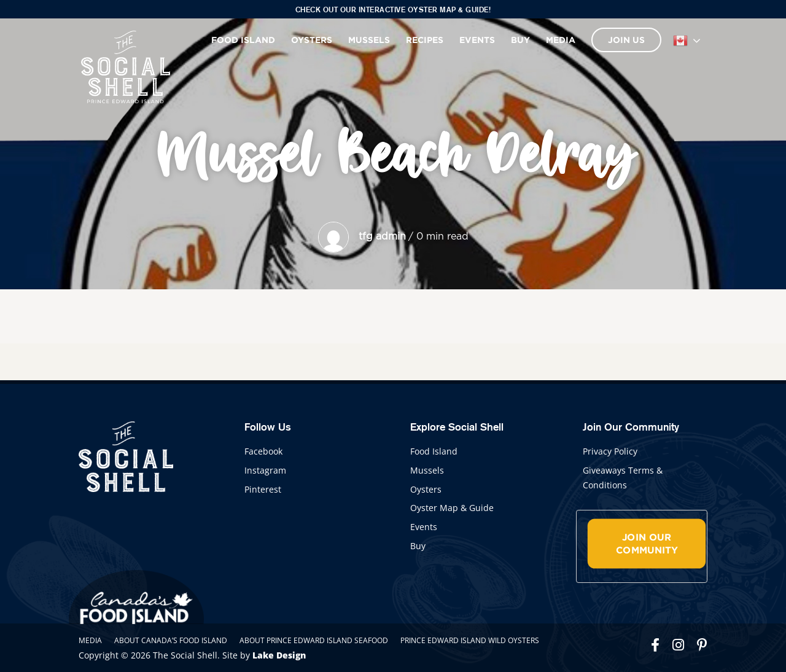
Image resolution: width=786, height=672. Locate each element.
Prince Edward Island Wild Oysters (470, 640)
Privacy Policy (610, 451)
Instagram (265, 470)
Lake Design (279, 655)
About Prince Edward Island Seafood (314, 640)
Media (561, 40)
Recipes (425, 40)
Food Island (243, 40)
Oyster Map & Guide (452, 508)
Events (477, 40)
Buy (520, 40)
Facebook (263, 451)
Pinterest (263, 489)
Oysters (312, 40)
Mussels (369, 40)
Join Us (626, 40)
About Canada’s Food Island (171, 640)
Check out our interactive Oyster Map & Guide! (393, 10)
